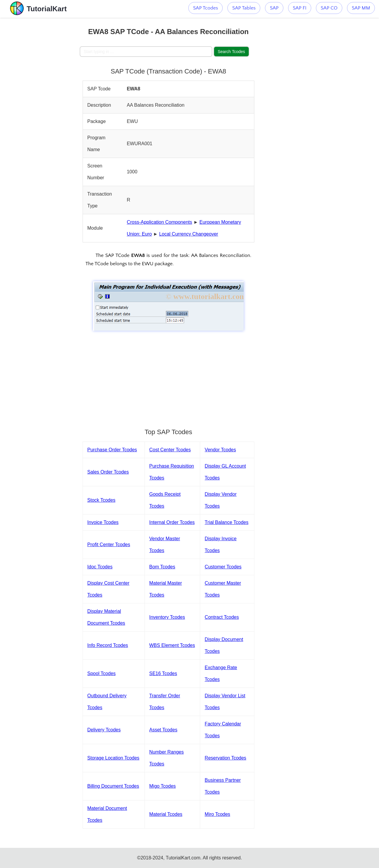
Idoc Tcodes (100, 567)
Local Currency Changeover (188, 234)
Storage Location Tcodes (113, 758)
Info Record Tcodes (108, 645)
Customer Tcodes (223, 567)
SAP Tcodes (205, 8)
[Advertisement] (40, 107)
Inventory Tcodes (167, 617)
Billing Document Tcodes (113, 786)
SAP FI (300, 8)
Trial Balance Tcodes (227, 522)
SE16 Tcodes (163, 673)
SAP (274, 8)
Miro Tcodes (217, 814)
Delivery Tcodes (104, 730)
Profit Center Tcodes (109, 545)
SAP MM (361, 8)
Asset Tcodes (163, 730)
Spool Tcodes (102, 673)
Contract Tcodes (222, 617)
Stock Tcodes (101, 500)
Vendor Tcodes (220, 450)
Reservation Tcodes (225, 758)
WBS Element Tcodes (172, 645)
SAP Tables (244, 8)
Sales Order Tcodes (108, 472)
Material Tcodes (166, 814)
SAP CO (329, 8)
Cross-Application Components (159, 222)
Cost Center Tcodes (170, 450)
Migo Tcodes (163, 786)
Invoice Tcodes (103, 522)
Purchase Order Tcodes (112, 450)
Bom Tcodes (162, 567)
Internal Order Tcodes (172, 522)
